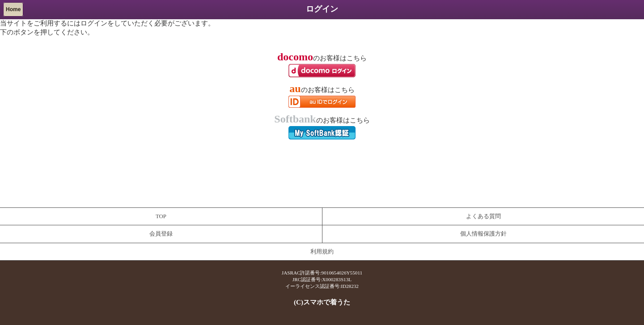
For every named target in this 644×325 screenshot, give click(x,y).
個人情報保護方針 (483, 234)
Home (13, 9)
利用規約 (322, 252)
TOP (161, 216)
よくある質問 (483, 216)
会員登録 (161, 234)
